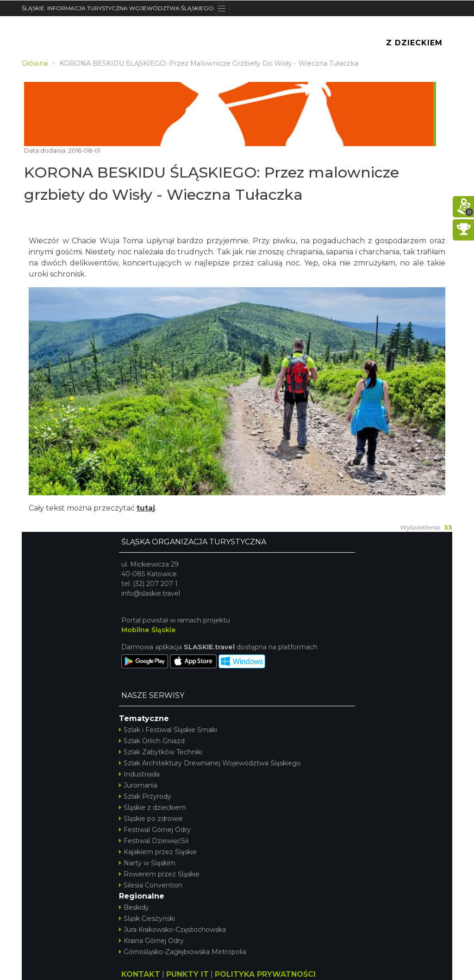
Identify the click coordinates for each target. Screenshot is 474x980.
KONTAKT (141, 974)
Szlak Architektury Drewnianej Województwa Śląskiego (210, 763)
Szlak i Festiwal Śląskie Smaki (168, 730)
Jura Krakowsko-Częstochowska (172, 930)
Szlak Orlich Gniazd (152, 741)
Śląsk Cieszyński (147, 918)
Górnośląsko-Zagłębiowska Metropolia (183, 952)
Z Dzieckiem (414, 43)
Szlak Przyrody (145, 796)
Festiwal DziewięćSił (154, 841)
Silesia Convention (151, 885)
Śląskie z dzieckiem (153, 807)
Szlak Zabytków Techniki (161, 752)
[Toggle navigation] (221, 8)
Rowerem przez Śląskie (159, 874)
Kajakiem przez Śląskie (158, 852)
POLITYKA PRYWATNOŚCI (265, 974)
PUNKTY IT (187, 974)
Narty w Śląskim (147, 863)
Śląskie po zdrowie (151, 819)
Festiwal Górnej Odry (155, 830)
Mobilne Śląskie (149, 630)
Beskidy (134, 907)
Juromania (138, 785)
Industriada (139, 774)
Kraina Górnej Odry (151, 941)
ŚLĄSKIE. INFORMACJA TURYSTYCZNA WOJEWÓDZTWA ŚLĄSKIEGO (118, 8)
